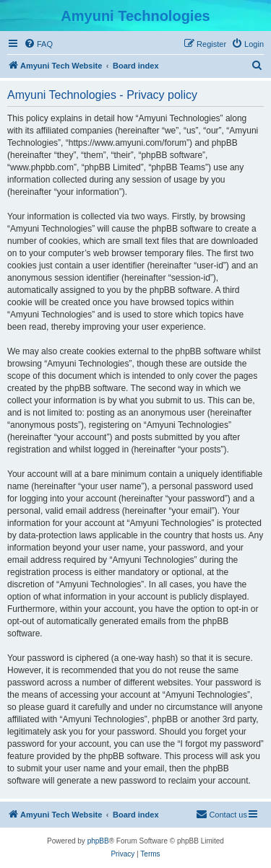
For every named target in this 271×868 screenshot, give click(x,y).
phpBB (98, 841)
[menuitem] (38, 44)
